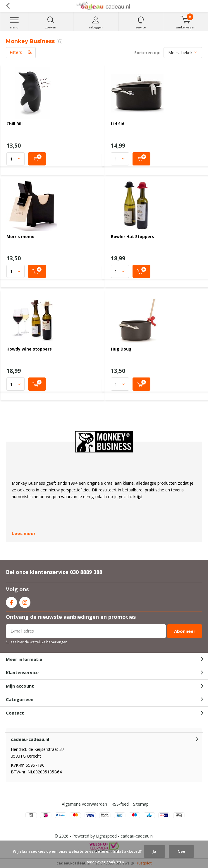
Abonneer (185, 631)
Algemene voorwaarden (84, 804)
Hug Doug (121, 349)
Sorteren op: (147, 53)
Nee (181, 851)
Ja (154, 851)
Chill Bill (14, 124)
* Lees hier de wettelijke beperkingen (37, 642)
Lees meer (24, 534)
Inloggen (96, 23)
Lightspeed (106, 836)
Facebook (11, 601)
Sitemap (141, 804)
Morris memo (20, 236)
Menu (14, 23)
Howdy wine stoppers (29, 349)
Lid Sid (118, 124)
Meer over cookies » (105, 862)
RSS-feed (120, 804)
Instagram (25, 601)
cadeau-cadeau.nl (137, 836)
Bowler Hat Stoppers (133, 236)
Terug (8, 6)
